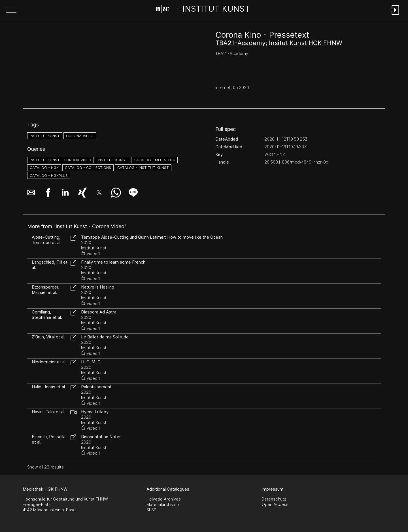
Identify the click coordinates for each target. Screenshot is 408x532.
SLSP (151, 510)
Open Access (275, 504)
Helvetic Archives (164, 499)
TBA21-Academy (240, 43)
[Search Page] (203, 10)
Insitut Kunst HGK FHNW (306, 43)
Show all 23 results (45, 467)
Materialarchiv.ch (163, 504)
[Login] (394, 15)
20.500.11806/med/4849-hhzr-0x (296, 162)
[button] (11, 10)
